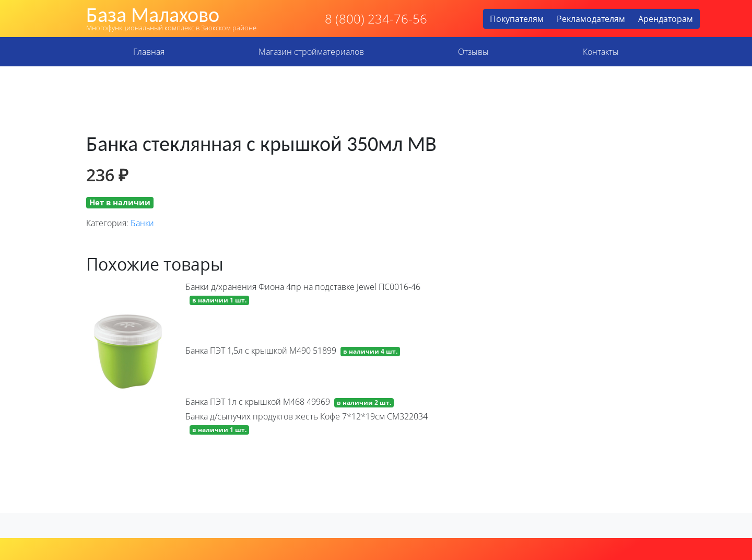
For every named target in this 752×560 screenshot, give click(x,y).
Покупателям (517, 19)
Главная (149, 52)
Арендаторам (666, 19)
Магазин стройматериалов (311, 52)
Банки (142, 223)
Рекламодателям (591, 19)
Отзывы (473, 52)
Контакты (601, 52)
